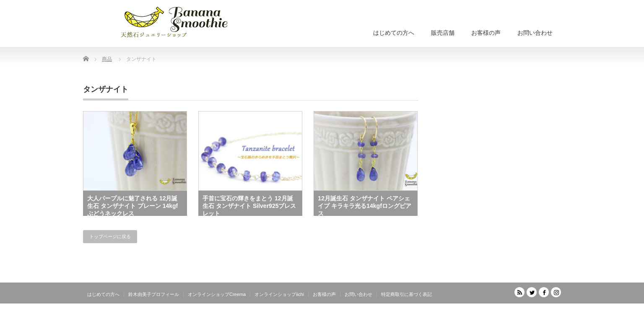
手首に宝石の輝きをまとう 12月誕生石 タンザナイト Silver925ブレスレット (249, 205)
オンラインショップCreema (217, 294)
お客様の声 (486, 33)
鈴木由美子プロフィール (154, 294)
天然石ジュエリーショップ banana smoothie (511, 313)
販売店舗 (443, 33)
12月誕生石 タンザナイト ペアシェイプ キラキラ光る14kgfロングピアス (364, 205)
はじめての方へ (394, 33)
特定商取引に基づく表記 (406, 294)
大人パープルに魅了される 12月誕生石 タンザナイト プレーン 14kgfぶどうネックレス (132, 205)
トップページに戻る (110, 236)
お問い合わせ (535, 33)
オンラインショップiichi (279, 294)
